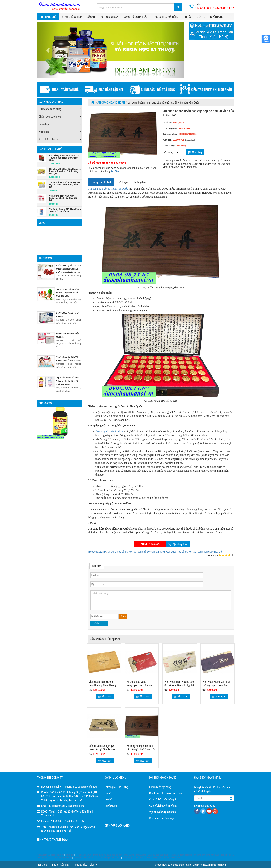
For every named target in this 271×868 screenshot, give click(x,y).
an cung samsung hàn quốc (207, 855)
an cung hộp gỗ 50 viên (120, 552)
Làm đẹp (44, 124)
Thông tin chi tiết (101, 182)
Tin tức (187, 17)
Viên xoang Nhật (83, 855)
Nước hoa (44, 132)
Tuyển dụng (217, 17)
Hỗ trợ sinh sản (109, 17)
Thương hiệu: (171, 128)
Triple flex (69, 855)
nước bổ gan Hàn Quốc (133, 858)
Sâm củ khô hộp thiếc (158, 855)
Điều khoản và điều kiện (162, 818)
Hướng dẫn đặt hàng (160, 787)
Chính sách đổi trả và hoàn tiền (166, 793)
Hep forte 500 (58, 855)
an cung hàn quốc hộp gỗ (208, 552)
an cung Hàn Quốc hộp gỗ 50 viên (174, 552)
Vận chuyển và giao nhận (163, 812)
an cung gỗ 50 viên (145, 552)
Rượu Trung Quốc (154, 858)
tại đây (115, 171)
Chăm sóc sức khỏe (50, 116)
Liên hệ (201, 17)
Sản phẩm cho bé (49, 139)
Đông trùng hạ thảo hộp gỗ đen (108, 855)
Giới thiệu (122, 182)
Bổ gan (91, 17)
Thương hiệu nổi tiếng (165, 17)
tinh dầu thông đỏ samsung (108, 858)
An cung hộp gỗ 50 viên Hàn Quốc (108, 189)
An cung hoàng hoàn (111, 102)
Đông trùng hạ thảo (135, 17)
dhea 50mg (141, 855)
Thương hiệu (140, 182)
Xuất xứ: (173, 123)
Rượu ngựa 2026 (172, 858)
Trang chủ (48, 17)
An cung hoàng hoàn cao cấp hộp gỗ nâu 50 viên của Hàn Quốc (199, 113)
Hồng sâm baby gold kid (181, 855)
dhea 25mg (129, 855)
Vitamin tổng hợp (72, 17)
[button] (48, 50)
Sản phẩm (66, 864)
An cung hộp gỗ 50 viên (109, 431)
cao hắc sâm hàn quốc (61, 858)
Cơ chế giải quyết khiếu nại (163, 806)
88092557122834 (97, 552)
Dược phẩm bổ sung (50, 109)
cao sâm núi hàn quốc (84, 858)
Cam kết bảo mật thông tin (163, 799)
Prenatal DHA (43, 855)
